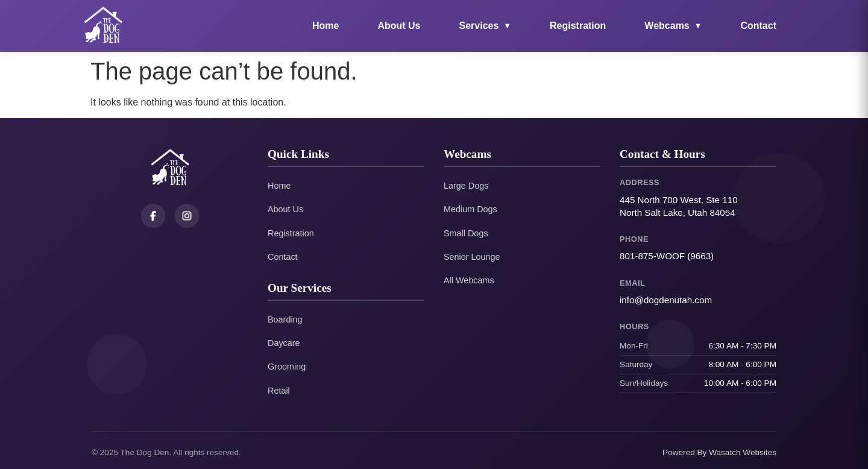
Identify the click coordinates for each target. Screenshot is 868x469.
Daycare (284, 343)
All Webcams (469, 280)
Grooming (287, 367)
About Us (399, 26)
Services (486, 26)
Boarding (285, 319)
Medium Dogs (470, 209)
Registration (578, 26)
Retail (279, 391)
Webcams (673, 26)
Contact (758, 26)
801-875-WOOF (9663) (667, 256)
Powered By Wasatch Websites (719, 452)
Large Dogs (466, 186)
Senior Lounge (472, 257)
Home (325, 26)
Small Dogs (466, 233)
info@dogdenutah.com (666, 300)
